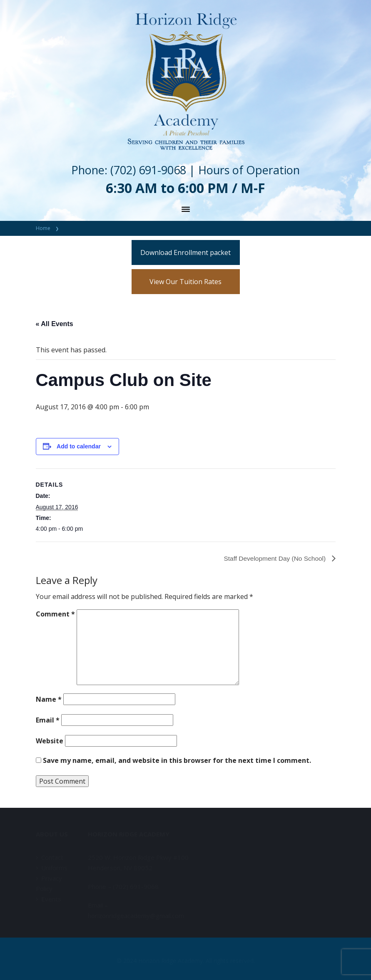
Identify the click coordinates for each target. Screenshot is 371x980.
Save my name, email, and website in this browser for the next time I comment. (177, 760)
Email (48, 720)
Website (50, 741)
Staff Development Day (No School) (274, 558)
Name (49, 699)
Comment (55, 614)
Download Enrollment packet (185, 252)
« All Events (55, 324)
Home (43, 228)
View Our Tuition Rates (185, 282)
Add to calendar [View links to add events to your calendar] (79, 446)
